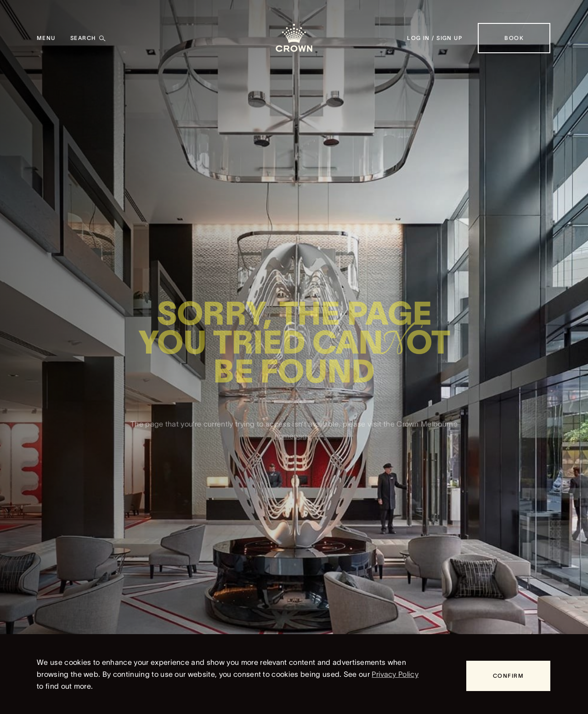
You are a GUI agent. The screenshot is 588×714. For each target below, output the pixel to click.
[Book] (514, 38)
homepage (293, 439)
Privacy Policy (395, 674)
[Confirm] (508, 676)
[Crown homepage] (294, 38)
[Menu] (46, 38)
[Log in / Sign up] (435, 38)
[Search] (88, 38)
